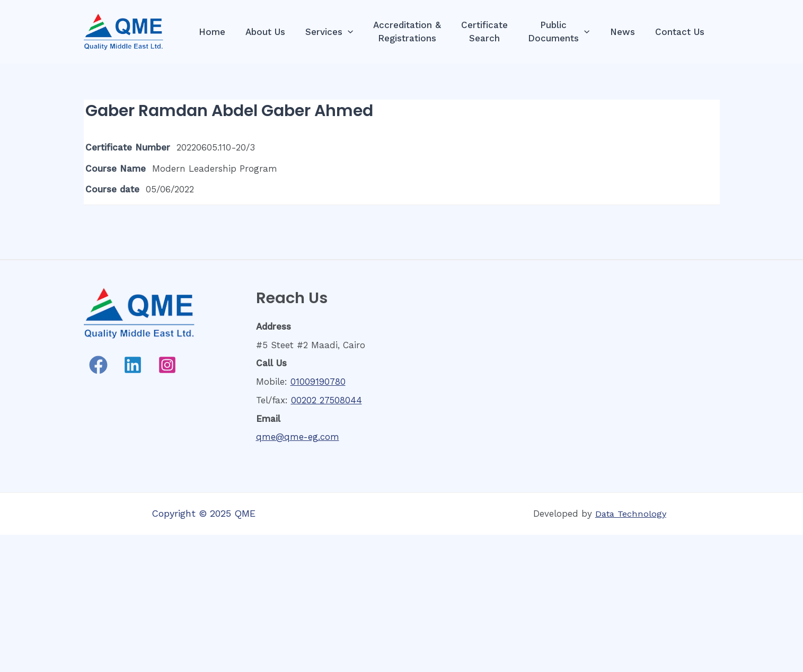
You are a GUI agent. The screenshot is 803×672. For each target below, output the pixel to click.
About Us (279, 32)
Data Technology (631, 514)
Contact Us (681, 32)
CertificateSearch (492, 32)
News (626, 32)
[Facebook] (98, 365)
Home (228, 32)
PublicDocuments (564, 32)
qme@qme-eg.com (298, 437)
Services (341, 32)
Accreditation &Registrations (417, 32)
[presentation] (359, 32)
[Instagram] (167, 365)
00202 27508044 (327, 400)
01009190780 (318, 382)
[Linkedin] (133, 365)
